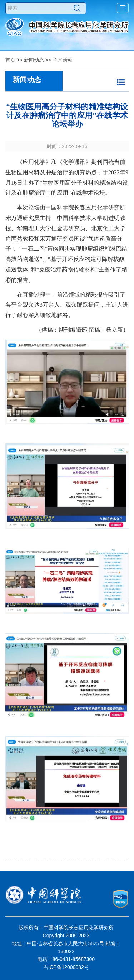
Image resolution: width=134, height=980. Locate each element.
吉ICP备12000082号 (66, 967)
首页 (10, 60)
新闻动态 (34, 60)
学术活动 (63, 60)
